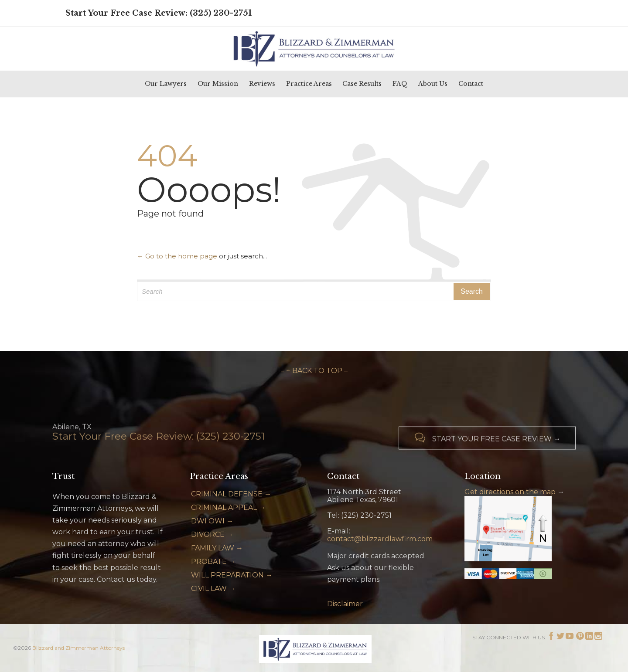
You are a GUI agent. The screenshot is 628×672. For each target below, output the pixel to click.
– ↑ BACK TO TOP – (314, 371)
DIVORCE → (212, 535)
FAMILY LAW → (217, 548)
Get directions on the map (510, 492)
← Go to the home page (177, 256)
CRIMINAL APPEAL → (228, 507)
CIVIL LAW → (213, 589)
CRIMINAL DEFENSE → (231, 494)
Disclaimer (345, 604)
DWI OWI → (212, 521)
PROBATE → (213, 562)
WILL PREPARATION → (232, 575)
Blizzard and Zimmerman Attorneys (78, 648)
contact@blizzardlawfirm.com (380, 539)
